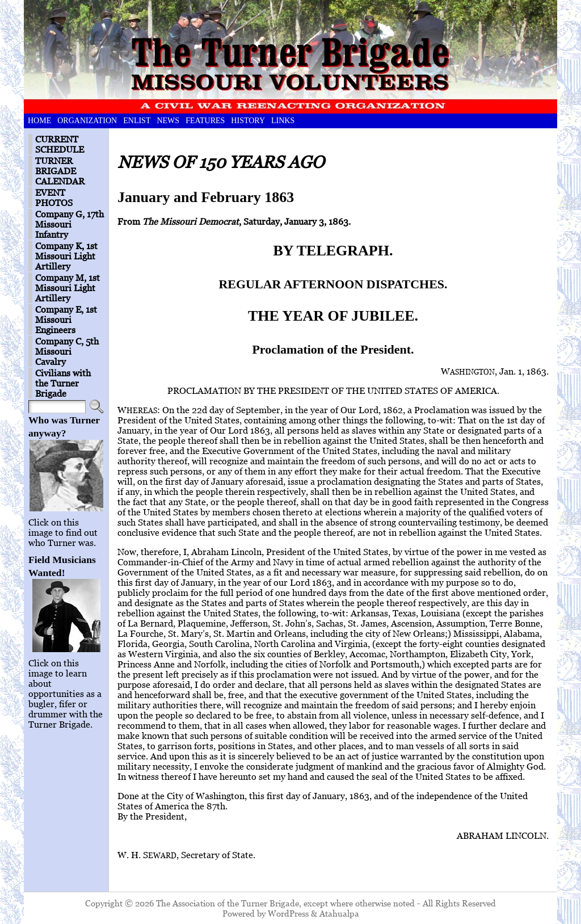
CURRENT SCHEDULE (60, 144)
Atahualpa (339, 913)
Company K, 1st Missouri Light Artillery (66, 256)
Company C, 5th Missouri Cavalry (67, 351)
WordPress (288, 913)
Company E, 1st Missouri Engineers (66, 320)
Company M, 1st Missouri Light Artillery (68, 288)
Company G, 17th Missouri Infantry (70, 224)
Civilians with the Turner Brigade (63, 383)
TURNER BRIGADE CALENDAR (60, 171)
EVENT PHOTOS (54, 198)
